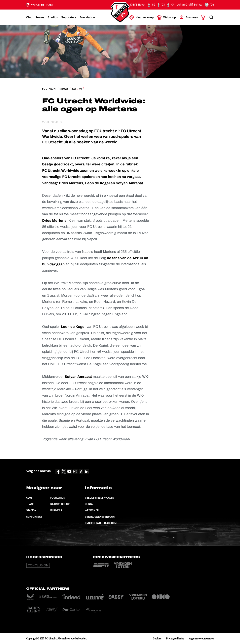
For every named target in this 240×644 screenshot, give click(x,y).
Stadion (31, 510)
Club (29, 498)
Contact (90, 504)
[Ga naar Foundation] (87, 17)
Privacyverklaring (175, 638)
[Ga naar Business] (189, 17)
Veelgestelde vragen (99, 498)
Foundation (58, 498)
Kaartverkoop (60, 504)
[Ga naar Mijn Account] (203, 17)
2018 (74, 89)
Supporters (34, 517)
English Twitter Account (101, 523)
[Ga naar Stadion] (53, 17)
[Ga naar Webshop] (166, 17)
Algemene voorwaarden (202, 638)
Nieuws (64, 89)
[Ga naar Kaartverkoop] (141, 17)
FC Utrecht (49, 89)
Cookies (157, 638)
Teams (30, 504)
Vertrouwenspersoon (100, 517)
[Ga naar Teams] (40, 17)
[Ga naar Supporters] (69, 17)
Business (56, 510)
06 (81, 89)
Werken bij (92, 510)
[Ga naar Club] (29, 17)
